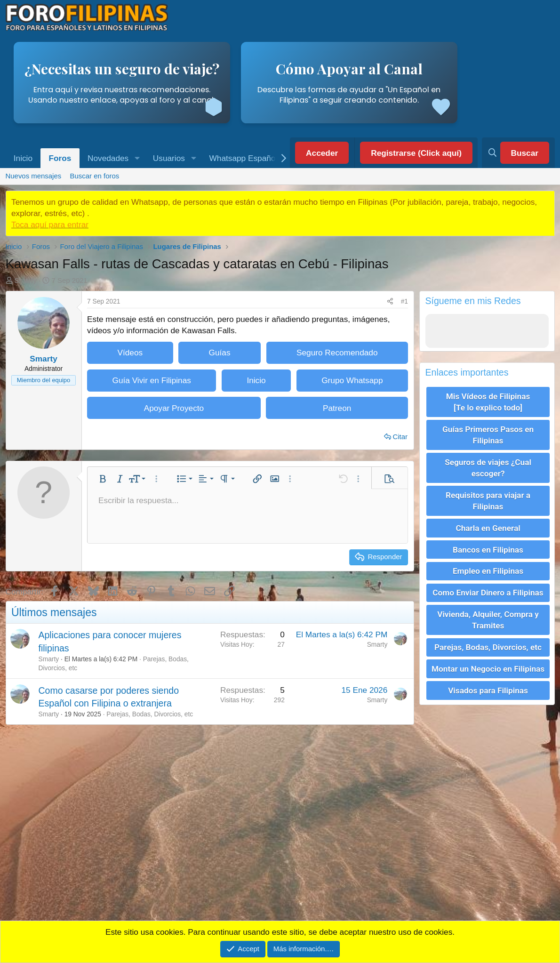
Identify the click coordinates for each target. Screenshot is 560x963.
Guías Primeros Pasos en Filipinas (488, 433)
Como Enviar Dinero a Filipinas (488, 587)
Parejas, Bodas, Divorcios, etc (150, 714)
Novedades (108, 158)
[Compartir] (390, 301)
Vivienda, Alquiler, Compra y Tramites (488, 613)
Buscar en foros (95, 176)
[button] (137, 158)
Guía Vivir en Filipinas (151, 380)
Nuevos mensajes (33, 176)
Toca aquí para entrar (50, 225)
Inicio (23, 158)
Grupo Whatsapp (352, 380)
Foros (60, 158)
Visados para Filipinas (488, 682)
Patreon (337, 408)
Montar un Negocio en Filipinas (488, 661)
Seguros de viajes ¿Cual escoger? (488, 465)
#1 (404, 301)
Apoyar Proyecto (174, 408)
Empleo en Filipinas (488, 566)
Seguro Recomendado (337, 353)
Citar (400, 437)
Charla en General (488, 524)
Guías (220, 353)
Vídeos (130, 353)
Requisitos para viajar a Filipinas (488, 498)
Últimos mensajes (54, 612)
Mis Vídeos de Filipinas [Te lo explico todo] (488, 401)
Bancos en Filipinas (488, 545)
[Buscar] (518, 153)
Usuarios (169, 158)
